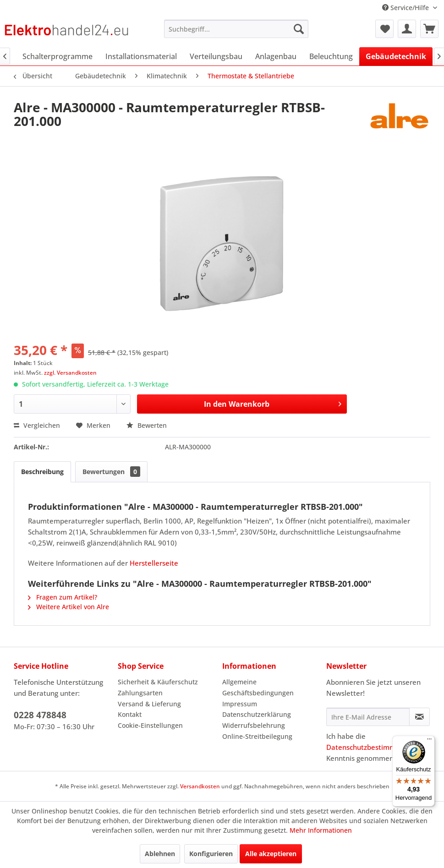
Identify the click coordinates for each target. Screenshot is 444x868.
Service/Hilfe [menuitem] (406, 8)
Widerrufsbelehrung (254, 725)
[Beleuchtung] (331, 56)
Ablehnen (160, 854)
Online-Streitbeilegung (257, 736)
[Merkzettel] (384, 29)
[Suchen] (299, 29)
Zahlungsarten (140, 693)
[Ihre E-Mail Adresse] (368, 717)
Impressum (240, 704)
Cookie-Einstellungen (150, 725)
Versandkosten (200, 786)
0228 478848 (40, 715)
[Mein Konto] (407, 29)
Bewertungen (111, 472)
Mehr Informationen (321, 830)
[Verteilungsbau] (216, 56)
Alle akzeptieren (271, 854)
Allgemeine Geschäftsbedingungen (258, 687)
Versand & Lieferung (149, 704)
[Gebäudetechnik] (396, 56)
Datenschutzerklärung (257, 714)
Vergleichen (37, 425)
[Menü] (429, 741)
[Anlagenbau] (276, 56)
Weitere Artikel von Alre (69, 607)
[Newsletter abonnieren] (419, 717)
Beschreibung (42, 472)
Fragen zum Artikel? (63, 597)
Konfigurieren (211, 854)
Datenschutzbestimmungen (371, 747)
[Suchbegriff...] (236, 29)
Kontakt (130, 714)
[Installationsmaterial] (141, 56)
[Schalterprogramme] (58, 56)
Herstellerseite (154, 563)
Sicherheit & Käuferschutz (158, 682)
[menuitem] (236, 29)
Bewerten (147, 425)
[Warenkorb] (429, 29)
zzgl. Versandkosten (70, 373)
